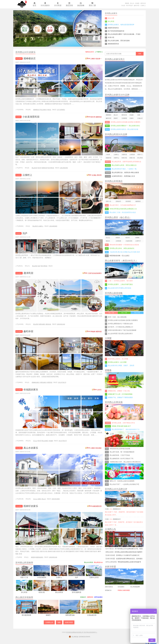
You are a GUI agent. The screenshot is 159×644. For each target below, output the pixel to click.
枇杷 (122, 426)
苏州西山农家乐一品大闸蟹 (117, 362)
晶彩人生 (109, 201)
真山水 (132, 3)
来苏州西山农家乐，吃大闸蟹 (118, 359)
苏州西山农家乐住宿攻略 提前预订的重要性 (126, 122)
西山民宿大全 (98, 562)
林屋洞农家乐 (39, 557)
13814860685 (53, 226)
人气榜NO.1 (99, 52)
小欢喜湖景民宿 (31, 117)
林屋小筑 (132, 158)
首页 (34, 4)
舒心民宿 (111, 21)
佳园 (139, 115)
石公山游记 (126, 256)
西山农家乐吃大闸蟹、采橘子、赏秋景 (121, 365)
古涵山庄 (140, 118)
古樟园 (125, 252)
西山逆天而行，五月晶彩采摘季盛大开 (123, 205)
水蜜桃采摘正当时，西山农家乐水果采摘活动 (125, 462)
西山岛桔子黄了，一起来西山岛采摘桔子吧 (124, 484)
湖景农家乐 (42, 324)
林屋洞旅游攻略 (115, 256)
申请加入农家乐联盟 (124, 590)
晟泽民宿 (28, 273)
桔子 (129, 426)
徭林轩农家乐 (31, 506)
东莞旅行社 (108, 590)
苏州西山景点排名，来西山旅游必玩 (122, 248)
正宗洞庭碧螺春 (127, 394)
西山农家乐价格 (133, 129)
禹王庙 (120, 252)
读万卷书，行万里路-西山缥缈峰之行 (121, 327)
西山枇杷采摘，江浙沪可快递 (120, 455)
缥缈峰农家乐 (36, 382)
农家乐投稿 (110, 555)
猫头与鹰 (111, 18)
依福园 (137, 3)
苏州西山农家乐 (22, 4)
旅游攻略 (81, 4)
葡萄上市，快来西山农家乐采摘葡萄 (122, 481)
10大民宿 (58, 4)
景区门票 (92, 4)
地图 (59, 622)
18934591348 (61, 324)
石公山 (35, 441)
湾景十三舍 (140, 155)
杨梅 (126, 426)
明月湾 (39, 168)
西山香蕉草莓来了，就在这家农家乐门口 (126, 429)
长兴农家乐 (121, 587)
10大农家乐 (45, 4)
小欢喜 (123, 6)
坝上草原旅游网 (135, 587)
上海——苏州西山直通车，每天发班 (120, 281)
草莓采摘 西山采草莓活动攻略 (120, 449)
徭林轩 (116, 118)
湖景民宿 (44, 168)
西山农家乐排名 (134, 126)
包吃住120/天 (90, 52)
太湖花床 (132, 155)
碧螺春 (114, 426)
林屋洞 (33, 557)
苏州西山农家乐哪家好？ (119, 126)
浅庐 (25, 233)
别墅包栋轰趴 (98, 597)
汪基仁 (107, 509)
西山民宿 (19, 117)
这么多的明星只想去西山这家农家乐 (120, 334)
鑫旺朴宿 (137, 6)
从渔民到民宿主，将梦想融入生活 (123, 176)
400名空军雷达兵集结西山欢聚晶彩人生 (123, 209)
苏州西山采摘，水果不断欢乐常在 (123, 423)
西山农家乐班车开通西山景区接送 (120, 288)
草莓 (118, 426)
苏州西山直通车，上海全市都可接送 (120, 284)
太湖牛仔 (138, 241)
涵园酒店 (138, 201)
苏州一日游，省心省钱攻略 (117, 317)
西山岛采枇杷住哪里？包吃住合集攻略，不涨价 (124, 34)
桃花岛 (108, 241)
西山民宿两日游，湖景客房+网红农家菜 (125, 172)
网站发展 (110, 552)
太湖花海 (118, 241)
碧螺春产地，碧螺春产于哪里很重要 (120, 397)
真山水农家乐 (31, 448)
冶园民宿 (124, 155)
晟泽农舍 (143, 3)
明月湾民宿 (51, 168)
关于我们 (110, 549)
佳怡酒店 (128, 201)
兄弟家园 (124, 118)
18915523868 (56, 499)
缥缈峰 (137, 238)
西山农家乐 (19, 59)
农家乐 (40, 499)
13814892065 (64, 168)
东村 (138, 252)
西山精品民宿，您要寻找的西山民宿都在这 (126, 162)
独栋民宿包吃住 (113, 28)
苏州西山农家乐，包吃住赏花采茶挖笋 (121, 25)
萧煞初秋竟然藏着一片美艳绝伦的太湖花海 (124, 245)
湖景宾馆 (90, 597)
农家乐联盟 (69, 622)
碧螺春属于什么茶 (114, 394)
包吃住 (49, 110)
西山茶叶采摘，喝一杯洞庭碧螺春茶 (122, 452)
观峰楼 (127, 3)
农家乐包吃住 (109, 587)
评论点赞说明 (111, 562)
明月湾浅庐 (130, 6)
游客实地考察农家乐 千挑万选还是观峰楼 (122, 330)
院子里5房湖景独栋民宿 (116, 31)
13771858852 (61, 110)
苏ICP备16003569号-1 (90, 632)
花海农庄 (83, 597)
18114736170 (62, 382)
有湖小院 (111, 37)
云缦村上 (143, 6)
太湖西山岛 (49, 622)
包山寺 (130, 252)
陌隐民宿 (109, 158)
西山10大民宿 (88, 562)
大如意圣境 (129, 241)
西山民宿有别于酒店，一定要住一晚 (124, 169)
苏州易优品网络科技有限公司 (75, 632)
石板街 (132, 118)
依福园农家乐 (31, 390)
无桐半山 (116, 158)
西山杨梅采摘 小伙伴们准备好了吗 (121, 459)
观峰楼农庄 (30, 58)
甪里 (135, 252)
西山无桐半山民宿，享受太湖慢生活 (124, 165)
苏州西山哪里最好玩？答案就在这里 (120, 324)
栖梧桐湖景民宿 (113, 44)
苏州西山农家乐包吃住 (118, 129)
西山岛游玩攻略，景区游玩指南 (119, 41)
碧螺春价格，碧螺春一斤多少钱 (119, 391)
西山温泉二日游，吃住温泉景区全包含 (123, 212)
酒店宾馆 (69, 4)
